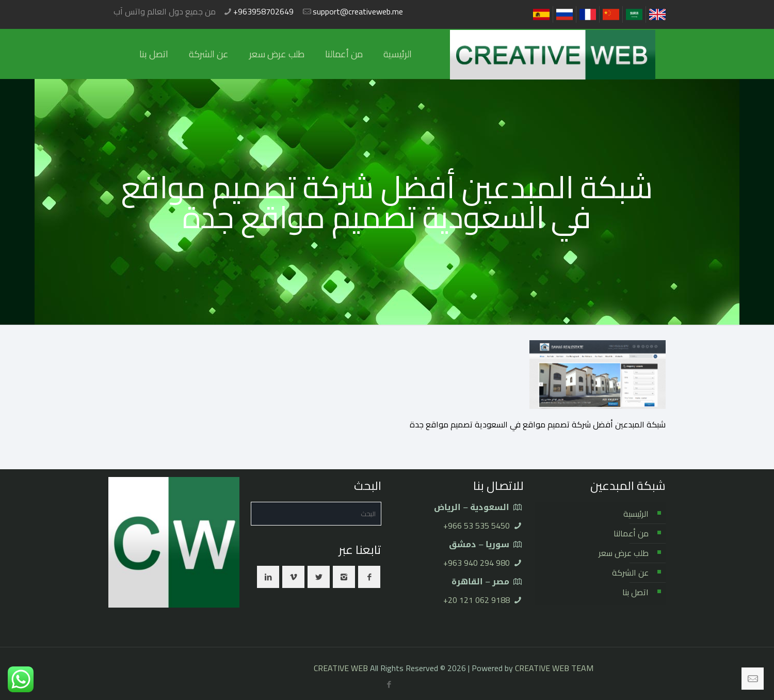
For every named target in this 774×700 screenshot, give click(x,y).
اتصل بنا (635, 592)
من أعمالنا (631, 533)
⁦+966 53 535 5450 (477, 526)
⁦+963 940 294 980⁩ (477, 563)
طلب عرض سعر (624, 553)
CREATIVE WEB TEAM (554, 668)
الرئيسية (636, 514)
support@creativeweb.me (358, 11)
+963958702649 (263, 11)
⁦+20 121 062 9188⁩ (477, 600)
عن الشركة (630, 572)
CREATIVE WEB (341, 668)
